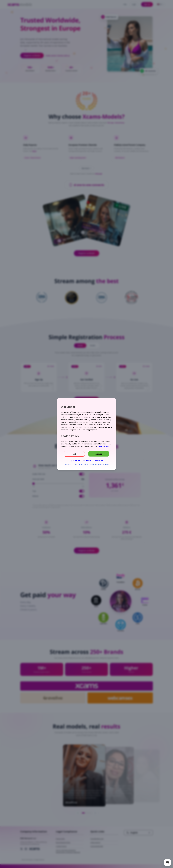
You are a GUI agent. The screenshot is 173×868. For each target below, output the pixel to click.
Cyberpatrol (75, 460)
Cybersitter (98, 460)
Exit (74, 454)
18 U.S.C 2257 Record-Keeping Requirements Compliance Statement (87, 464)
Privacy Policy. (104, 446)
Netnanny (87, 460)
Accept (99, 454)
